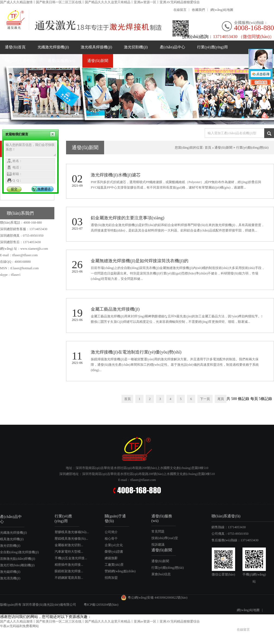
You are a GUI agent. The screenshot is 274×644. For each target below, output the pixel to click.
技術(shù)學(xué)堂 (165, 538)
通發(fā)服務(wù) (62, 61)
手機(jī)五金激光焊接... (71, 558)
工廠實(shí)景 (114, 565)
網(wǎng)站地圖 (222, 10)
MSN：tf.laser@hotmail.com (19, 268)
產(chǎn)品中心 (173, 47)
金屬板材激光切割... (69, 545)
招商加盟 (111, 578)
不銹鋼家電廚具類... (69, 578)
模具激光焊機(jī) (12, 539)
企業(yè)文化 (114, 545)
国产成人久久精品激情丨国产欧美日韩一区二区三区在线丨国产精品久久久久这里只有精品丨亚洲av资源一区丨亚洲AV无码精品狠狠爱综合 (100, 2)
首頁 (208, 148)
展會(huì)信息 (161, 574)
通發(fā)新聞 (98, 61)
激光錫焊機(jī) (10, 572)
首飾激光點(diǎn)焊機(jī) (18, 559)
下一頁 (205, 399)
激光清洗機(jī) (10, 578)
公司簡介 (111, 532)
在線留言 (180, 10)
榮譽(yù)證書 (114, 552)
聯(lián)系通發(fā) (226, 516)
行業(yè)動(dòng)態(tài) (252, 148)
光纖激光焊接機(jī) (53, 47)
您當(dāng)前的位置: (189, 148)
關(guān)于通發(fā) (20, 61)
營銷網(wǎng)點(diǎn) (120, 571)
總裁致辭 (111, 558)
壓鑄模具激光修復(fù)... (71, 539)
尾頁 (221, 399)
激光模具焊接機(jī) (96, 47)
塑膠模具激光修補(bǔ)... (72, 532)
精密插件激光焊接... (69, 565)
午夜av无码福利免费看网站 (19, 626)
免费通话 (44, 189)
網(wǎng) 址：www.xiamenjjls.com (24, 249)
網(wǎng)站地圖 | (251, 610)
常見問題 (158, 532)
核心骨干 (111, 539)
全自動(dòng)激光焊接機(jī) (19, 552)
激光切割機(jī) (136, 47)
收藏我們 (198, 10)
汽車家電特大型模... (69, 552)
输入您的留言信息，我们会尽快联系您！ (31, 149)
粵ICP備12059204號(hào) (102, 605)
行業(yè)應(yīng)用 (212, 47)
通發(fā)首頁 (15, 47)
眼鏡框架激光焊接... (69, 571)
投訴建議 (158, 545)
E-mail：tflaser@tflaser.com (19, 255)
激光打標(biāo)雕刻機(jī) (17, 565)
